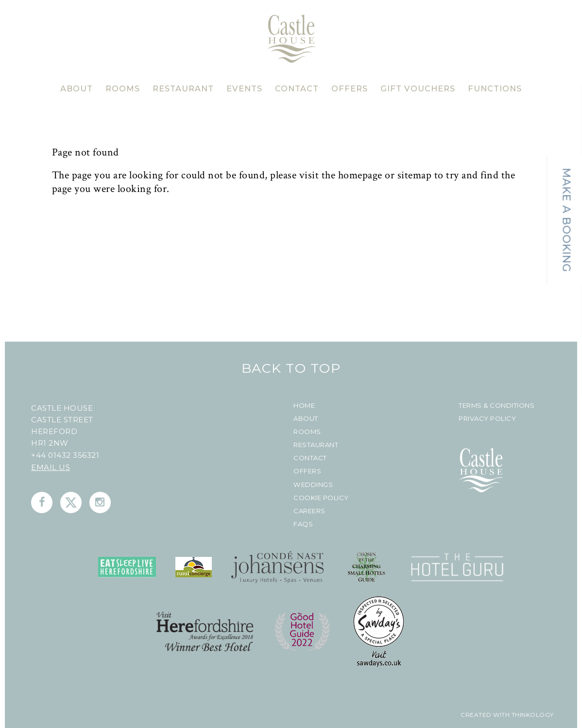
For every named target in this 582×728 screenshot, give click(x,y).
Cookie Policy (321, 498)
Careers (309, 511)
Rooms (307, 432)
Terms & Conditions (496, 406)
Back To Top (291, 368)
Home (304, 406)
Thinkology (532, 715)
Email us (51, 467)
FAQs (303, 524)
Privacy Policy (487, 419)
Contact (310, 458)
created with (485, 715)
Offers (307, 471)
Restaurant (316, 445)
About (306, 419)
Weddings (313, 485)
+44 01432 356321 (65, 455)
